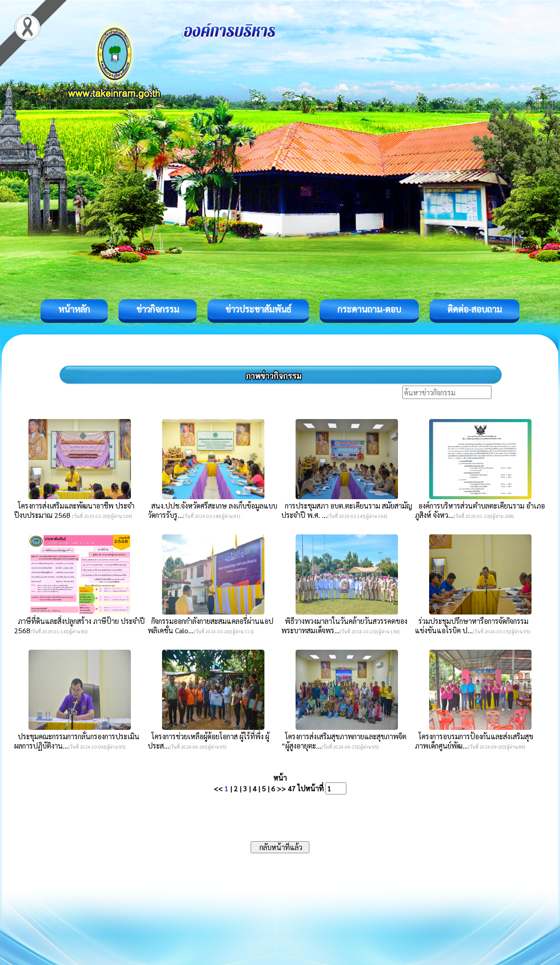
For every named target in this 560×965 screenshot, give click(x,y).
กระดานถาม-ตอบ (369, 309)
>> (281, 788)
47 (292, 788)
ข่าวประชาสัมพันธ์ (258, 309)
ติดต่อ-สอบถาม (475, 309)
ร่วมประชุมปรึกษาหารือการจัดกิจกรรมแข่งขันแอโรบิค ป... (472, 626)
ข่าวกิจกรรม (158, 309)
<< (218, 788)
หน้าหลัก (74, 309)
